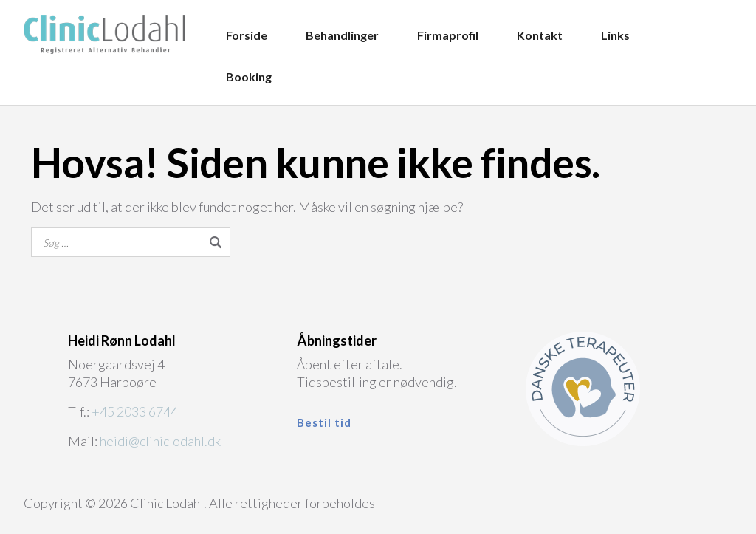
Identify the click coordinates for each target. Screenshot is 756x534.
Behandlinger (342, 35)
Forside (247, 35)
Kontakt (540, 35)
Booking (249, 76)
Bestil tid (324, 422)
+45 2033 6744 (135, 411)
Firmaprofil (448, 35)
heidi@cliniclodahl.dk (160, 441)
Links (615, 35)
